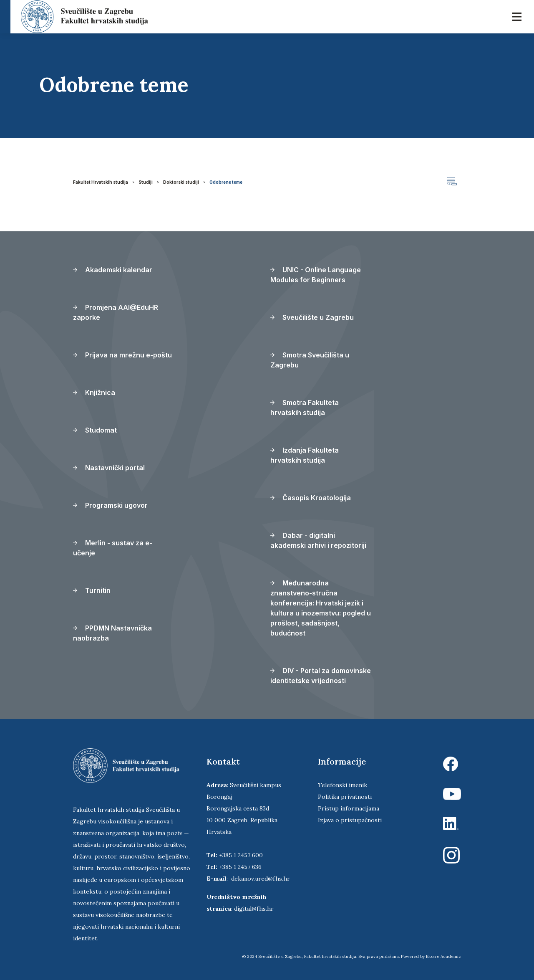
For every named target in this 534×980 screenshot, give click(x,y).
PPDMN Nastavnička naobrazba (112, 633)
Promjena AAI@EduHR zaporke (116, 312)
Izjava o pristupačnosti (350, 820)
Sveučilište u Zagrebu (312, 317)
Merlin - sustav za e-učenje (113, 548)
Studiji (146, 182)
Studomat (95, 430)
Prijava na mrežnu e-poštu (122, 355)
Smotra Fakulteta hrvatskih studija (305, 408)
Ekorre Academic (443, 956)
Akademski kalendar (113, 270)
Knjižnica (94, 393)
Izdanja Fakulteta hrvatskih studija (305, 455)
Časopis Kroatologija (311, 498)
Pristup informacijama (349, 808)
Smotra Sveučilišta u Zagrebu (310, 360)
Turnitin (92, 590)
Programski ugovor (110, 505)
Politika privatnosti (345, 797)
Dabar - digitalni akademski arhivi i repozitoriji (318, 540)
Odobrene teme (226, 182)
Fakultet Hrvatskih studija (101, 182)
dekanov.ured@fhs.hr (261, 879)
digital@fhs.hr (254, 909)
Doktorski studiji (181, 182)
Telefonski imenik (343, 785)
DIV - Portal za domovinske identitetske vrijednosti (321, 676)
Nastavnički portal (109, 468)
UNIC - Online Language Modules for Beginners (316, 275)
